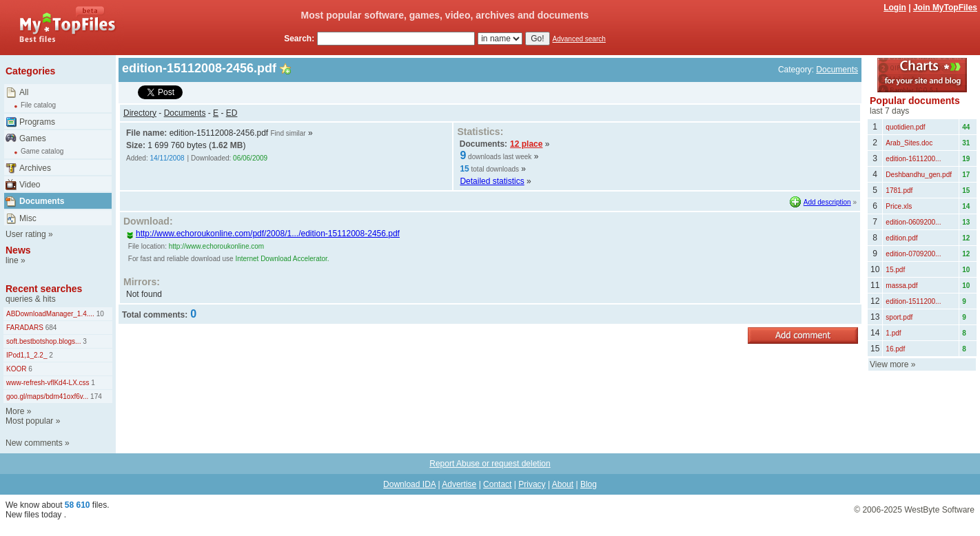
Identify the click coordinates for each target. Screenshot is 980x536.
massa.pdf (901, 286)
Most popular (29, 421)
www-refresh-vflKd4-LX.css (48, 383)
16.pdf (895, 349)
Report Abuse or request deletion (490, 464)
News (18, 250)
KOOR (16, 369)
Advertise (459, 484)
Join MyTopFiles (945, 8)
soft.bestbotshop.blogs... (43, 341)
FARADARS (25, 328)
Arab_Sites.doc (909, 143)
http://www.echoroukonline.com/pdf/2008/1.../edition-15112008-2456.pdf (263, 234)
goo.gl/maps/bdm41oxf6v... (47, 396)
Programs (37, 122)
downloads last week (500, 157)
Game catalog (42, 151)
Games (33, 138)
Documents (42, 201)
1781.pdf (899, 190)
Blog (589, 484)
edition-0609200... (913, 222)
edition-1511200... (913, 301)
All (24, 92)
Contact (497, 484)
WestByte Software (939, 510)
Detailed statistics (492, 181)
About (563, 484)
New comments (34, 443)
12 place (526, 144)
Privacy (532, 484)
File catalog (38, 105)
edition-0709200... (913, 254)
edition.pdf (901, 238)
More (15, 411)
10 (99, 314)
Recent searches (44, 289)
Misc (28, 218)
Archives (35, 168)
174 (95, 396)
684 (50, 328)
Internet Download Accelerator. (282, 259)
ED (232, 113)
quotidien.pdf (905, 127)
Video (30, 185)
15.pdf (895, 270)
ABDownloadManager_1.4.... (50, 314)
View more (889, 364)
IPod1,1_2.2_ (27, 355)
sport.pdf (899, 317)
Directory (140, 113)
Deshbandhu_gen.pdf (919, 175)
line (12, 260)
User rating (26, 234)
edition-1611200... (913, 159)
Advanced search (579, 39)
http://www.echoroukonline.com (216, 246)
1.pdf (893, 333)
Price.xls (899, 206)
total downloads (496, 169)
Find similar (288, 133)
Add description (827, 202)
